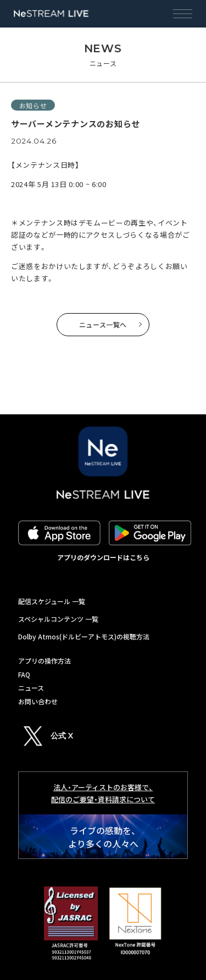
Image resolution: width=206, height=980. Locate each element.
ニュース (31, 688)
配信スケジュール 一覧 (52, 601)
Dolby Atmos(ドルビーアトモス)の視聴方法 (84, 636)
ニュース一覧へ (103, 324)
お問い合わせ (38, 701)
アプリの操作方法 (44, 661)
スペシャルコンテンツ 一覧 (58, 619)
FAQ (24, 674)
